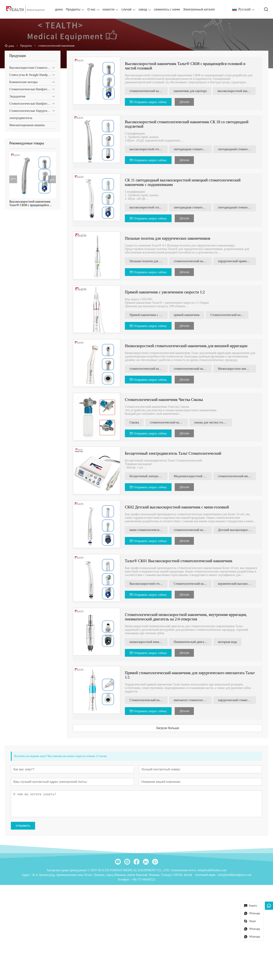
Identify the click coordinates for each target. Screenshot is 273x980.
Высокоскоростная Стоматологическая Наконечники (32, 68)
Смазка (135, 422)
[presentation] (13, 179)
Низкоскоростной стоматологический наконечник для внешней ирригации (187, 346)
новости (109, 9)
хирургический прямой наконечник (238, 261)
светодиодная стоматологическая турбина (194, 149)
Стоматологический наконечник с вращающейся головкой (194, 584)
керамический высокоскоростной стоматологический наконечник (238, 584)
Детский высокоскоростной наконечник (238, 530)
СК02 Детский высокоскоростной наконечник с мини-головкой (178, 507)
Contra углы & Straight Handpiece (31, 75)
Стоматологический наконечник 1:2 (231, 315)
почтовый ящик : (206, 910)
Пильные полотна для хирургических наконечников (169, 238)
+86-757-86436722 (143, 915)
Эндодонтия (17, 96)
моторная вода (229, 642)
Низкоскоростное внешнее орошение (238, 369)
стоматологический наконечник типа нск (150, 369)
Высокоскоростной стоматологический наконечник (150, 584)
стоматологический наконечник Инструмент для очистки (170, 422)
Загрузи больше (169, 728)
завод (143, 9)
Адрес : (27, 910)
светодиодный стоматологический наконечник (238, 149)
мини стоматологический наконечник (150, 530)
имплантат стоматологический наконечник (194, 700)
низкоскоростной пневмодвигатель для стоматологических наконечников (150, 642)
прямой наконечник (188, 315)
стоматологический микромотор (238, 476)
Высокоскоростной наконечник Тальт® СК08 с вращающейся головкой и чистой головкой (29, 203)
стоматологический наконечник (150, 91)
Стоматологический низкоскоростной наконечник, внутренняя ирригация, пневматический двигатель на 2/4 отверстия (187, 617)
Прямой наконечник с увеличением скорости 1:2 (166, 292)
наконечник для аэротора (191, 91)
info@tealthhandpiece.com (235, 910)
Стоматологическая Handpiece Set (31, 89)
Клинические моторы (23, 82)
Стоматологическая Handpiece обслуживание (32, 104)
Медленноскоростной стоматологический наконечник (194, 476)
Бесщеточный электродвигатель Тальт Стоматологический (174, 453)
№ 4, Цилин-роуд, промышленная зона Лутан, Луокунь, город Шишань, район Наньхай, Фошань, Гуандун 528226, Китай (112, 910)
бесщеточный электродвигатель (150, 476)
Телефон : (125, 915)
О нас (92, 9)
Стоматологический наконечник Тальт (150, 700)
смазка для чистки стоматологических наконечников (214, 422)
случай (126, 9)
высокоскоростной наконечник (238, 91)
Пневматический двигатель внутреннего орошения (194, 642)
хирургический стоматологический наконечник (238, 700)
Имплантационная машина (27, 125)
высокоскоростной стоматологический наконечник (150, 149)
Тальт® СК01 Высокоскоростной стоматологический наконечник (180, 561)
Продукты (73, 9)
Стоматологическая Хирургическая (32, 111)
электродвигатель (20, 118)
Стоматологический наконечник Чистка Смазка (165, 400)
